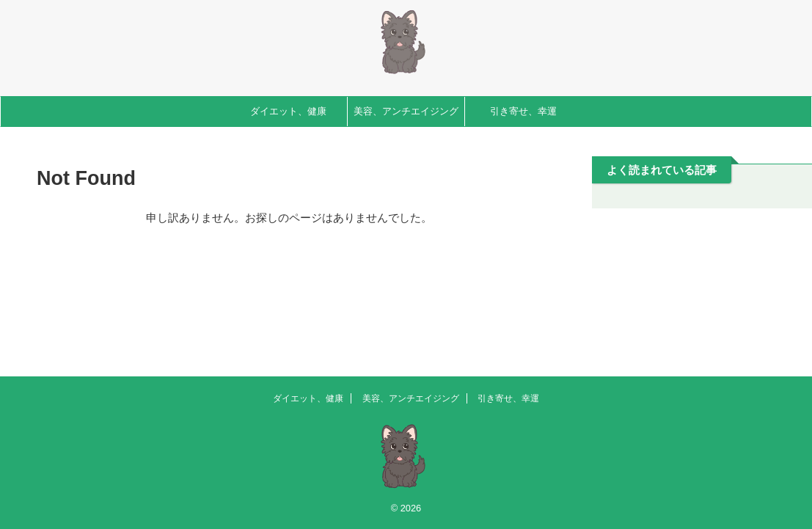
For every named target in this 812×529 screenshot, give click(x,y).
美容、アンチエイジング (406, 111)
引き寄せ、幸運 (523, 111)
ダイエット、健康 (288, 111)
